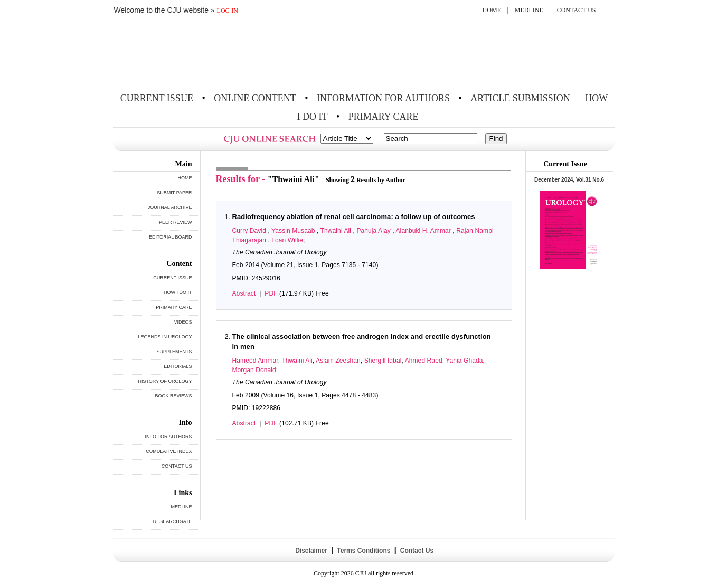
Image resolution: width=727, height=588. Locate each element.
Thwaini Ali (337, 231)
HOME (492, 10)
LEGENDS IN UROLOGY (165, 337)
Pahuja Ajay (374, 231)
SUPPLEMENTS (174, 352)
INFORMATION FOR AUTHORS (383, 98)
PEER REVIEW (176, 222)
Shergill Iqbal (383, 361)
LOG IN (228, 11)
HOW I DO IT (178, 292)
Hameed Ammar (255, 361)
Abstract (244, 293)
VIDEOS (183, 322)
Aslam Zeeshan (338, 361)
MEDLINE (529, 10)
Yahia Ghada (464, 361)
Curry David (250, 231)
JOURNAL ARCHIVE (170, 207)
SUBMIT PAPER (174, 193)
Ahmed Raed (424, 361)
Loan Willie (287, 240)
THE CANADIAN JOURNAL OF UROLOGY (191, 54)
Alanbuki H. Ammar (424, 231)
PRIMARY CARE (384, 117)
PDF (271, 293)
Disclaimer (311, 551)
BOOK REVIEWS (173, 396)
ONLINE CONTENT (255, 98)
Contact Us (416, 551)
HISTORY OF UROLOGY (165, 381)
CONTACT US (577, 10)
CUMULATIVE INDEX (169, 451)
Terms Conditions (364, 551)
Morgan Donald (254, 370)
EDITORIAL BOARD (171, 237)
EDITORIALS (178, 366)
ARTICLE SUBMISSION (520, 98)
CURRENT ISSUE (157, 98)
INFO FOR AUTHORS (168, 437)
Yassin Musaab (294, 231)
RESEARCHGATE (173, 521)
